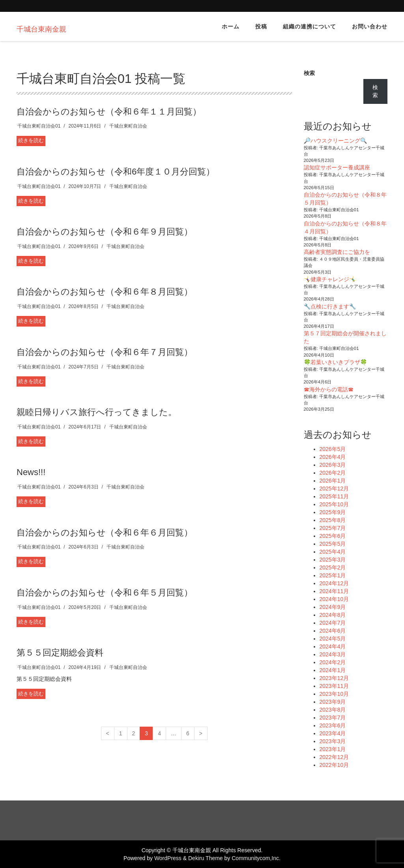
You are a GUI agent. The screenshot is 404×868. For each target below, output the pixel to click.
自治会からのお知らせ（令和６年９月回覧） (105, 232)
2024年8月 (333, 615)
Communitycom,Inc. (256, 858)
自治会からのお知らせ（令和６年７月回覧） (105, 352)
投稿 (261, 26)
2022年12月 (334, 757)
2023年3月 (333, 741)
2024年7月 (333, 623)
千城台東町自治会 (128, 126)
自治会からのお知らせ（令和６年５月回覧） (105, 593)
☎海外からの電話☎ (329, 389)
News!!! (31, 472)
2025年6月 (333, 536)
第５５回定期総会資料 (60, 653)
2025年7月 (333, 528)
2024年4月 (333, 646)
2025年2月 (333, 567)
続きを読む (31, 140)
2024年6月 (333, 631)
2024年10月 (334, 599)
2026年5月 (333, 449)
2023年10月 (334, 694)
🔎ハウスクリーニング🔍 (335, 141)
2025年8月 (333, 520)
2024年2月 (333, 662)
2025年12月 (334, 488)
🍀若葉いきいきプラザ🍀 (335, 362)
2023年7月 (333, 718)
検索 (309, 73)
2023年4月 (333, 733)
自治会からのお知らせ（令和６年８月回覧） (105, 292)
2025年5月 (333, 544)
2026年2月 (333, 473)
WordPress (168, 858)
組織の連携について (310, 26)
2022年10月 (334, 765)
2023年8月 (333, 710)
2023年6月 (333, 725)
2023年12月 (334, 678)
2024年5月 (333, 639)
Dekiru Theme (206, 858)
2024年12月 (334, 583)
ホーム (231, 26)
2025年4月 (333, 552)
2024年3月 (333, 654)
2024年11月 (334, 591)
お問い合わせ (370, 26)
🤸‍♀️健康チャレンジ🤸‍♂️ (330, 279)
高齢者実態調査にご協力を (337, 252)
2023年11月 (334, 686)
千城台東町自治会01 (39, 126)
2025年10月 (334, 504)
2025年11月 (334, 496)
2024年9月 (333, 607)
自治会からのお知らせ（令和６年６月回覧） (105, 533)
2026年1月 (333, 481)
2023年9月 (333, 702)
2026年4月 (333, 457)
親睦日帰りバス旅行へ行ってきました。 (97, 412)
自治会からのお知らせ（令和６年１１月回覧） (109, 112)
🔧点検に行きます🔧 (330, 306)
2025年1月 (333, 575)
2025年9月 (333, 512)
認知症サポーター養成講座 (337, 167)
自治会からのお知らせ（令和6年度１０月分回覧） (116, 172)
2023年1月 (333, 749)
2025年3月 (333, 560)
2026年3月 (333, 465)
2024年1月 (333, 670)
